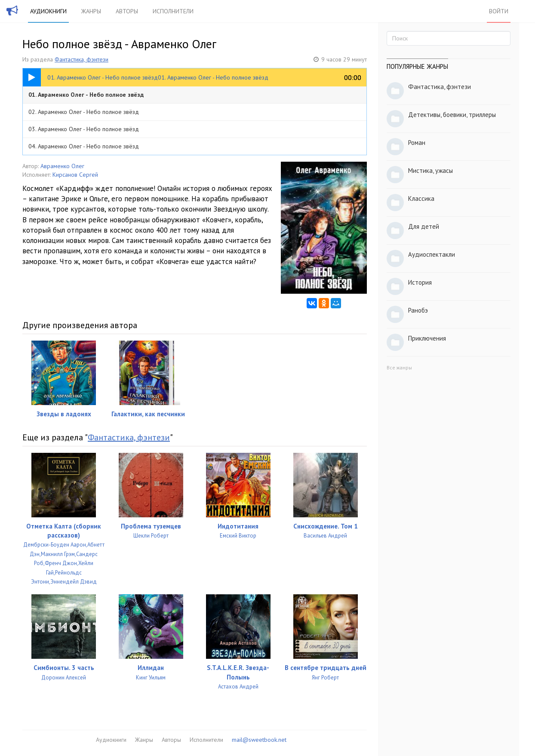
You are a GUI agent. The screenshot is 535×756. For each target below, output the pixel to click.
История (420, 282)
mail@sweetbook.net (259, 740)
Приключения (427, 338)
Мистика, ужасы (430, 171)
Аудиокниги (48, 11)
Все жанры (399, 367)
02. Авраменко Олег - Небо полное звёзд (84, 112)
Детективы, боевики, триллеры (452, 115)
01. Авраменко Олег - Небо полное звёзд (86, 95)
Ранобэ (418, 310)
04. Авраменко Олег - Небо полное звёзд (84, 146)
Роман (417, 143)
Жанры (91, 11)
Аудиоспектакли (432, 254)
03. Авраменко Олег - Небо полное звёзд (84, 129)
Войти (499, 11)
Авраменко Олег (62, 166)
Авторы (127, 11)
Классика (421, 198)
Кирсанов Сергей (75, 175)
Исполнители (173, 11)
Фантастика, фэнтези (81, 59)
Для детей (424, 226)
